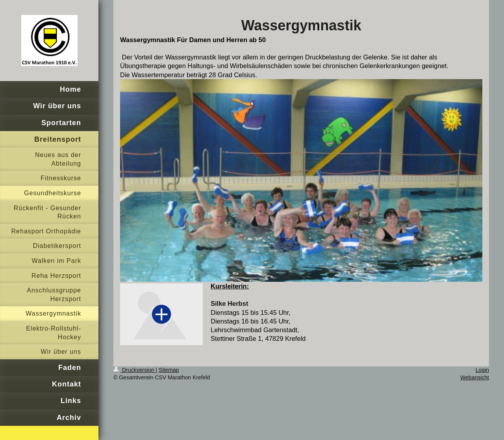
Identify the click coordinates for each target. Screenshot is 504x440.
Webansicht (475, 377)
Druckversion (134, 370)
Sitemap (169, 370)
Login (482, 370)
